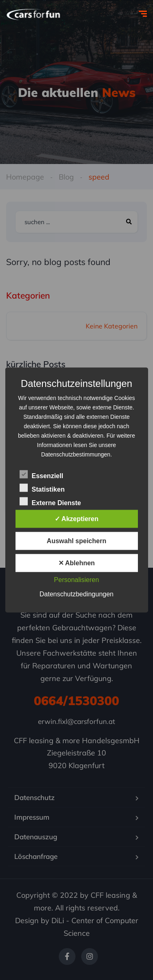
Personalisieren (76, 580)
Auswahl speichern (77, 541)
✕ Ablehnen (77, 563)
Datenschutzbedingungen (76, 594)
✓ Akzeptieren (77, 519)
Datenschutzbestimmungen (76, 454)
